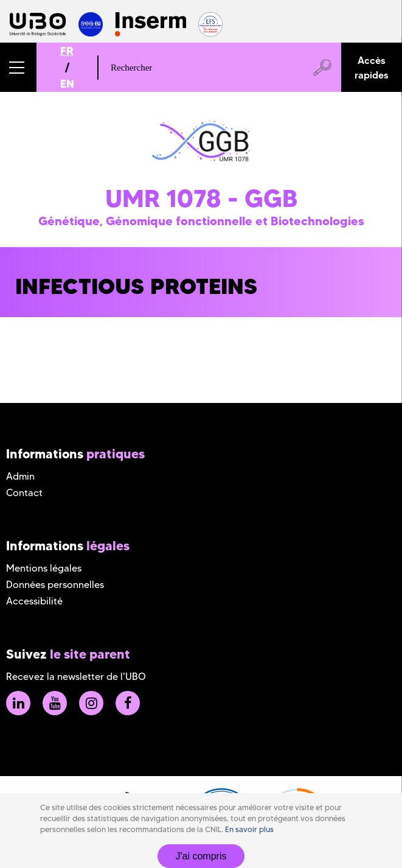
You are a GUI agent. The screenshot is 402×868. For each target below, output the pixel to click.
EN (67, 84)
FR (67, 51)
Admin (20, 476)
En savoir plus (249, 829)
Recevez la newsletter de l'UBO (76, 677)
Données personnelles (55, 585)
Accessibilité (34, 601)
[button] (18, 67)
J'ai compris (201, 856)
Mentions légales (44, 568)
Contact (24, 493)
